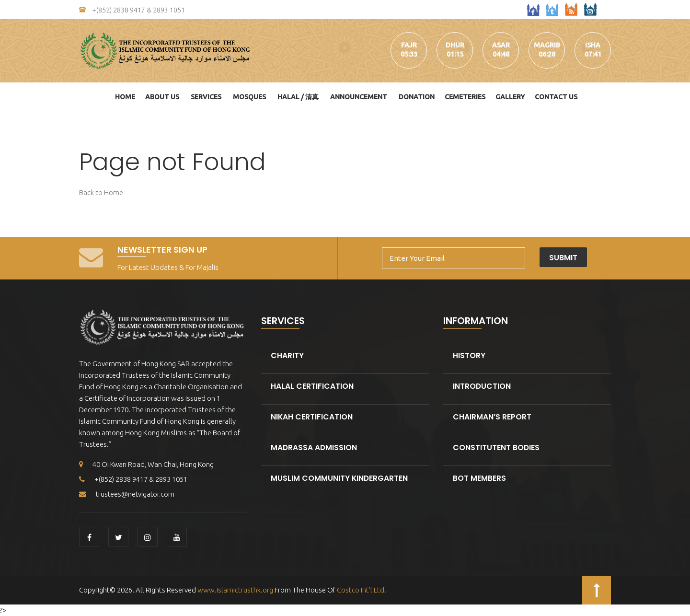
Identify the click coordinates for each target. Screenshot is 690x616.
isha (593, 45)
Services (206, 97)
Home (125, 97)
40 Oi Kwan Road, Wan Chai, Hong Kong (147, 464)
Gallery (510, 97)
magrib (547, 45)
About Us (162, 97)
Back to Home (101, 192)
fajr (409, 45)
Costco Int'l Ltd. (362, 590)
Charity (287, 355)
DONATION (417, 97)
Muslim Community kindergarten (340, 478)
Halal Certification (312, 386)
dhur (455, 45)
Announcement (359, 97)
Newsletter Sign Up (162, 250)
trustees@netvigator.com (128, 494)
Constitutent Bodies (496, 447)
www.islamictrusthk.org (235, 590)
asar (501, 45)
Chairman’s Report (492, 417)
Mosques (249, 97)
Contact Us (556, 97)
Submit (587, 258)
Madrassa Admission (314, 447)
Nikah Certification (312, 417)
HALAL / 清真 (298, 97)
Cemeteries (465, 97)
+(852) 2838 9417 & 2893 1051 (132, 10)
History (469, 355)
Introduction (482, 386)
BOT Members (479, 478)
